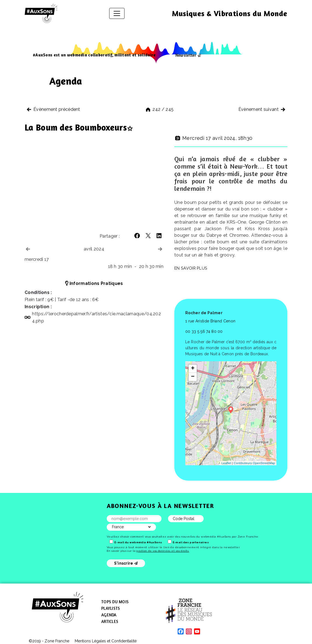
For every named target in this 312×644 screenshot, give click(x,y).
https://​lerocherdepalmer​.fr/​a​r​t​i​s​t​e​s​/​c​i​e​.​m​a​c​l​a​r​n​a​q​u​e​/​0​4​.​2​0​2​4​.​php (96, 317)
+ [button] (193, 369)
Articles (110, 621)
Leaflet (226, 463)
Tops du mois (115, 602)
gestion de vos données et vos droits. (163, 551)
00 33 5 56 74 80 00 (204, 331)
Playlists (111, 608)
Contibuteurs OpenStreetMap (254, 463)
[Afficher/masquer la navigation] (117, 13)
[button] (137, 236)
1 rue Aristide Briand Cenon (210, 321)
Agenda (109, 615)
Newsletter (186, 55)
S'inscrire (126, 563)
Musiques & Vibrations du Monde (230, 13)
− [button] (193, 377)
